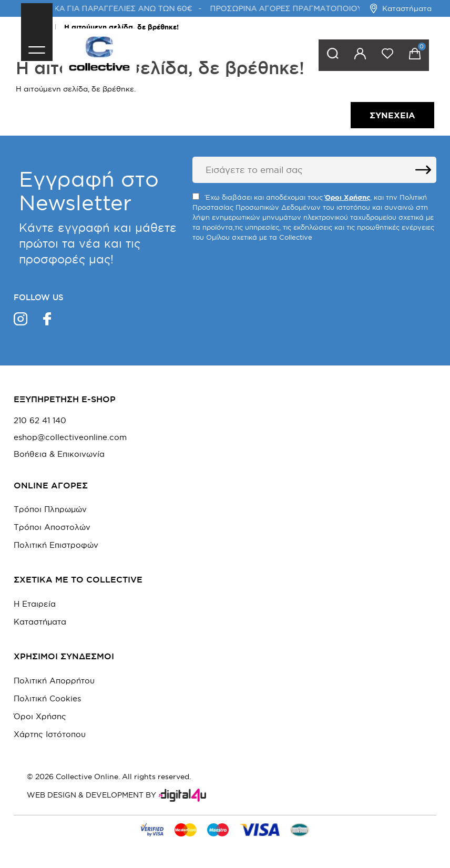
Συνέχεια (392, 115)
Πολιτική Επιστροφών (56, 545)
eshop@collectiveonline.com (70, 437)
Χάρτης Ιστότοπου (50, 734)
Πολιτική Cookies (47, 698)
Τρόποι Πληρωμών (50, 509)
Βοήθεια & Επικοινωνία (59, 454)
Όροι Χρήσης (40, 716)
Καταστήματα (401, 8)
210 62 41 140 (40, 421)
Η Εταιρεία (35, 604)
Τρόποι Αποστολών (52, 527)
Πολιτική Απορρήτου (54, 681)
